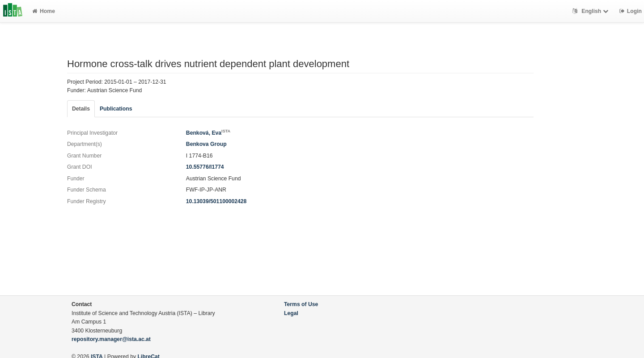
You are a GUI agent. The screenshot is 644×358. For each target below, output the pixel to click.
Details (81, 109)
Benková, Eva (208, 133)
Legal (291, 313)
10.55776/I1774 (205, 167)
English (591, 11)
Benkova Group (206, 144)
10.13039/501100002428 (216, 201)
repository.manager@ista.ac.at (111, 339)
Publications (116, 109)
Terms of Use (301, 304)
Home (44, 11)
